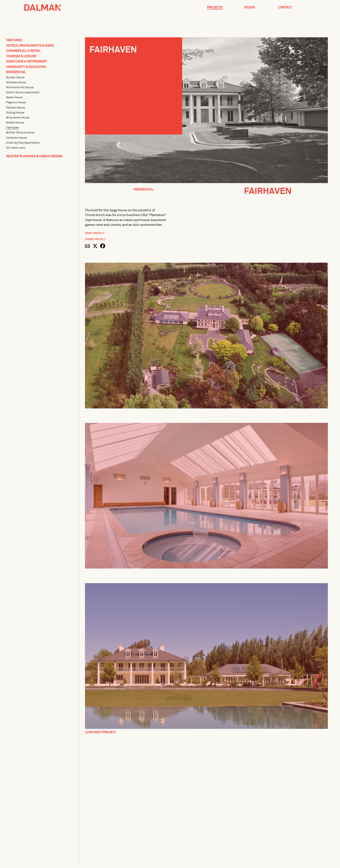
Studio (249, 7)
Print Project (95, 233)
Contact (285, 7)
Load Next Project (101, 732)
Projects (215, 7)
